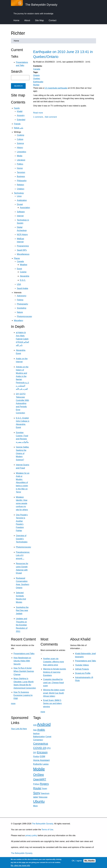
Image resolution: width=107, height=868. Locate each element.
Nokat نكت (19, 128)
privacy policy (31, 835)
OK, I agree (77, 861)
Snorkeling (22, 308)
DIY (35, 753)
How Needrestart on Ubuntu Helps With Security (22, 661)
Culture (20, 139)
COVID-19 (40, 748)
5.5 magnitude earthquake (56, 88)
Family (17, 108)
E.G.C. (23, 280)
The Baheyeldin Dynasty (43, 824)
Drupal (20, 204)
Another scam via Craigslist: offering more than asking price (54, 662)
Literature (21, 160)
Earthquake (38, 82)
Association (25, 208)
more (13, 703)
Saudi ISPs (22, 250)
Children (21, 189)
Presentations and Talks (24, 654)
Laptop (46, 764)
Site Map (39, 20)
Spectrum (45, 793)
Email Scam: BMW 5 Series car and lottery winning (52, 703)
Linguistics (22, 152)
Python (36, 784)
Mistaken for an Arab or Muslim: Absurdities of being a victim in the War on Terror (23, 483)
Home (16, 20)
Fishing (20, 300)
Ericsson (42, 752)
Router (37, 788)
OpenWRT (40, 779)
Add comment (51, 117)
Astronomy (22, 296)
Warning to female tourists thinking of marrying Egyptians (55, 672)
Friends (17, 124)
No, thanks (89, 861)
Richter (36, 85)
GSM (42, 756)
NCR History (22, 234)
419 (35, 725)
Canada (37, 69)
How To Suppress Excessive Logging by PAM (23, 695)
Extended (21, 120)
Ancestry (21, 115)
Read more (38, 113)
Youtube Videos (82, 665)
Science (20, 143)
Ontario (36, 75)
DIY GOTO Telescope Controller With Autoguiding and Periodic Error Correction (22, 403)
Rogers (44, 784)
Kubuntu (38, 764)
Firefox (36, 757)
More (35, 806)
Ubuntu (39, 801)
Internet (20, 216)
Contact (53, 20)
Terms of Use (47, 830)
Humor (20, 168)
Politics (20, 164)
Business (21, 176)
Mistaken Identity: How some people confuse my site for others (22, 503)
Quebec (37, 79)
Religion (20, 185)
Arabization (22, 200)
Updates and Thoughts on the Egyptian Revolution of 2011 (22, 625)
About (27, 20)
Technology (19, 193)
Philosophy (22, 181)
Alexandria (25, 276)
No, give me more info (20, 865)
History (20, 148)
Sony (37, 793)
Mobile (39, 769)
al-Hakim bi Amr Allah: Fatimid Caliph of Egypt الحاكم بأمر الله (22, 339)
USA (19, 284)
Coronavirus (41, 744)
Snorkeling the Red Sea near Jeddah (22, 610)
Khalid (20, 111)
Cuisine (23, 272)
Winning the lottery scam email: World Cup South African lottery (54, 693)
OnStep (39, 775)
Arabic (41, 730)
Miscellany (19, 320)
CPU (49, 748)
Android (44, 724)
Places (17, 258)
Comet (48, 737)
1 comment (38, 117)
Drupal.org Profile (83, 673)
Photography (22, 304)
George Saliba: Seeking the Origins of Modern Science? (22, 453)
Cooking (21, 135)
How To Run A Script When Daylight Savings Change (24, 671)
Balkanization (39, 737)
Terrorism (21, 172)
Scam (45, 788)
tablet (36, 797)
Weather (24, 265)
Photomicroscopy (24, 316)
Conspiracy (38, 740)
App (35, 730)
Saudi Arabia (22, 288)
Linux (19, 196)
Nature (20, 312)
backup (36, 734)
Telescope (43, 797)
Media (20, 156)
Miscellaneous (23, 254)
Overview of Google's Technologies (22, 539)
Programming (23, 246)
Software (21, 212)
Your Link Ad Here (19, 729)
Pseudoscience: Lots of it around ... (23, 555)
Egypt (19, 269)
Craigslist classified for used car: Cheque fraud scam (53, 683)
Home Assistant (41, 760)
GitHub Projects (82, 669)
